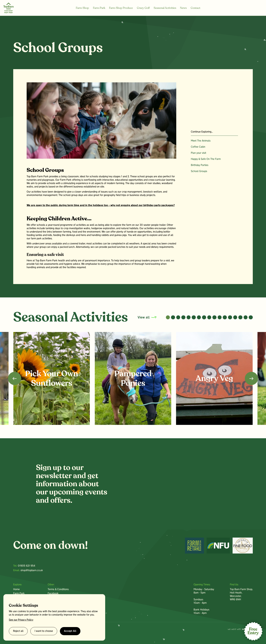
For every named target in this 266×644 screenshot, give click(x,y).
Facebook (53, 593)
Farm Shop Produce (121, 8)
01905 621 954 (26, 566)
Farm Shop (82, 8)
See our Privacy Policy (21, 620)
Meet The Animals (201, 141)
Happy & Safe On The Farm (206, 159)
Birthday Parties (200, 165)
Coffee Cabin (198, 147)
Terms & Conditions (58, 589)
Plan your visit (198, 153)
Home (16, 589)
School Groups (199, 171)
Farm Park (99, 8)
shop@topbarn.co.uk (32, 570)
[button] (168, 317)
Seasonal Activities (165, 8)
